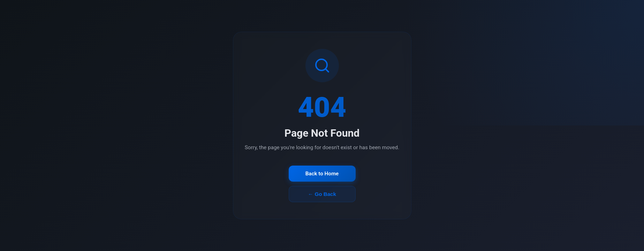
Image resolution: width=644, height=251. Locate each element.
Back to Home (322, 174)
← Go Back (322, 194)
